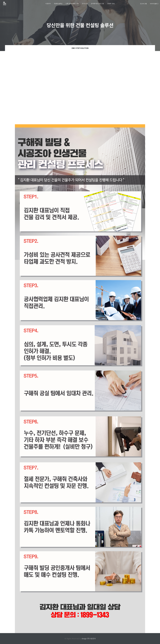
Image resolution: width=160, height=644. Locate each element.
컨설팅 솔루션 (58, 4)
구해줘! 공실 (111, 4)
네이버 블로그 (154, 4)
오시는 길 (85, 4)
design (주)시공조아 (89, 638)
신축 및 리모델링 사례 (72, 4)
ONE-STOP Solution (80, 48)
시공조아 (48, 4)
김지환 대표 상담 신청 (97, 4)
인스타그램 (143, 4)
